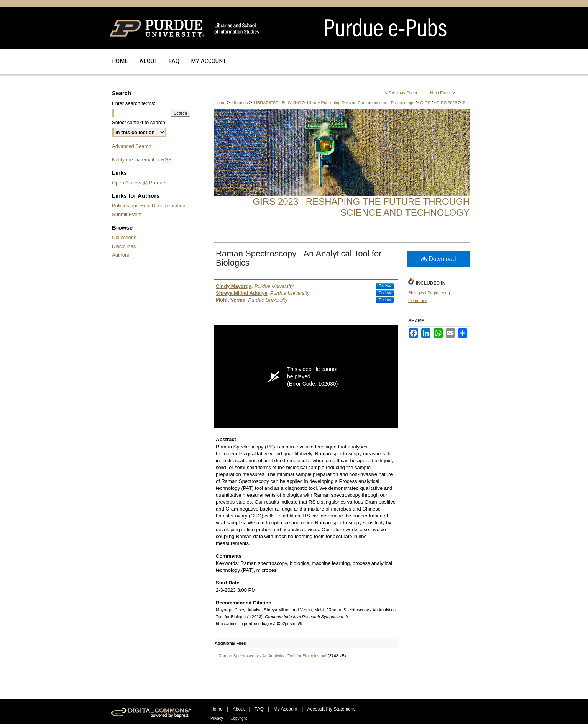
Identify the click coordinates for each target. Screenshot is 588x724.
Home (220, 103)
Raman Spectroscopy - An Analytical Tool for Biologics (299, 258)
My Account (286, 709)
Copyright (239, 718)
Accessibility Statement (331, 709)
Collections (124, 237)
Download (439, 259)
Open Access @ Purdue (139, 183)
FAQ (259, 709)
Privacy (217, 718)
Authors (121, 255)
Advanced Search (132, 146)
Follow (385, 286)
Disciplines (124, 246)
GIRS (426, 103)
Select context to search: (139, 122)
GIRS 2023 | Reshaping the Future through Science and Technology (361, 207)
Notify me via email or (142, 160)
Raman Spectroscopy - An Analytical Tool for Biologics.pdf (273, 656)
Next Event (440, 93)
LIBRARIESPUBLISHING (278, 103)
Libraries (240, 103)
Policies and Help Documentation (149, 206)
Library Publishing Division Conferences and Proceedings (361, 103)
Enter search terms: (134, 103)
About (239, 709)
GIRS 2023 (447, 103)
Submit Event (127, 214)
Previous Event (403, 93)
